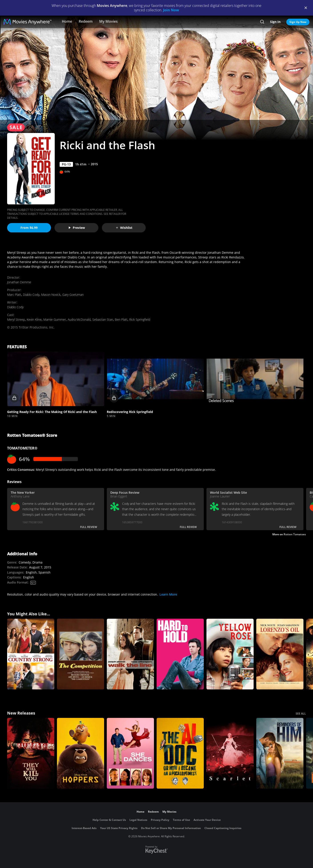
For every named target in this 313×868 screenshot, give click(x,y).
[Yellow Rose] (230, 654)
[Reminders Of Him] (280, 753)
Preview (77, 228)
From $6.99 (29, 228)
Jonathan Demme (19, 282)
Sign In (275, 22)
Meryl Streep (16, 319)
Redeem (86, 21)
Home (67, 21)
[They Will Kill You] (31, 753)
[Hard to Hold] (180, 654)
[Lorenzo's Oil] (280, 654)
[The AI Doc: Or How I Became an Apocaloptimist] (180, 753)
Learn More (168, 594)
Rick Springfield (140, 319)
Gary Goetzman (73, 295)
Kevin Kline (34, 319)
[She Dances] (130, 753)
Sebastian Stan (103, 319)
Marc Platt (14, 295)
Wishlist (124, 228)
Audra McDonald (79, 319)
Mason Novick (51, 295)
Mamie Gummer (55, 319)
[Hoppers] (81, 753)
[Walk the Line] (130, 654)
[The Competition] (81, 654)
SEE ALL (301, 714)
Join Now (171, 10)
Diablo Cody (31, 295)
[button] (56, 379)
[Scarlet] (230, 753)
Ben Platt (121, 319)
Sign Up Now (298, 22)
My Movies (108, 21)
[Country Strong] (31, 654)
